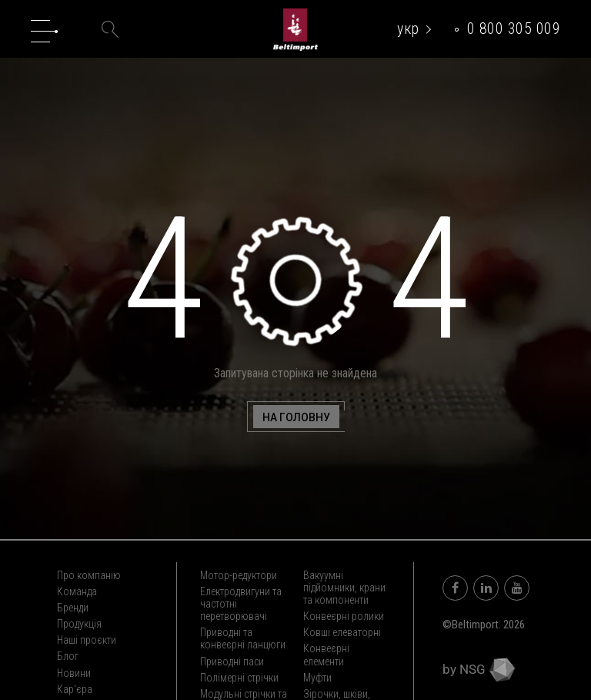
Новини (74, 673)
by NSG (479, 669)
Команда (77, 591)
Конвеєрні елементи (326, 655)
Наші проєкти (87, 640)
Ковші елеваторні (342, 632)
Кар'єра (75, 689)
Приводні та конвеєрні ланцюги (243, 638)
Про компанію (89, 575)
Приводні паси (232, 661)
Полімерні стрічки (239, 678)
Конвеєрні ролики (344, 616)
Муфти (317, 678)
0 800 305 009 (514, 28)
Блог (68, 656)
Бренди (73, 608)
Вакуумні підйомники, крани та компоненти (344, 588)
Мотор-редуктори (239, 575)
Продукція (79, 624)
